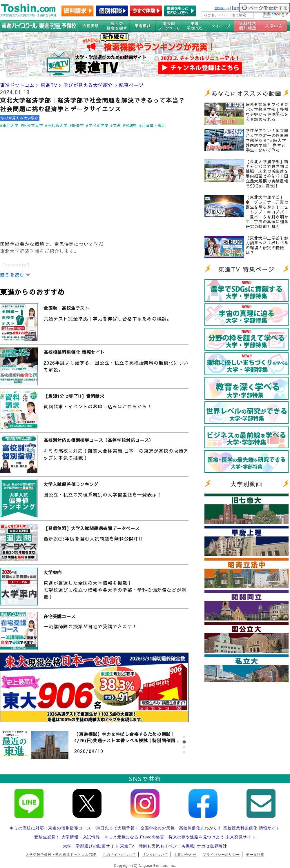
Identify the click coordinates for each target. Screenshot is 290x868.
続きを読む (12, 274)
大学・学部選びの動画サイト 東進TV (99, 846)
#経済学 (77, 125)
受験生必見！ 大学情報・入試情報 (67, 837)
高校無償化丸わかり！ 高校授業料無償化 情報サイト (230, 828)
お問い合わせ (185, 855)
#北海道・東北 (153, 125)
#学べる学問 (97, 125)
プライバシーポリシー (221, 855)
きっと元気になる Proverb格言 (134, 837)
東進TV (49, 85)
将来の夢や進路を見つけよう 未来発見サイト (212, 837)
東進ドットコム (17, 85)
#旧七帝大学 (56, 125)
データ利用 (255, 855)
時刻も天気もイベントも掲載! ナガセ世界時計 (183, 846)
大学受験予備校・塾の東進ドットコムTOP (61, 855)
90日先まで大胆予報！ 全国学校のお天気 (135, 828)
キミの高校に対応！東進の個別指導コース (50, 828)
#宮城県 (130, 125)
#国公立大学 (32, 125)
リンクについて (155, 855)
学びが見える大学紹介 (88, 85)
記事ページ (131, 85)
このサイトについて (119, 855)
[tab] (184, 737)
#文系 (115, 125)
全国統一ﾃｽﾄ (223, 8)
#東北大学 (9, 125)
